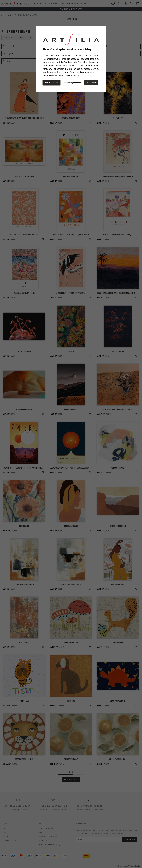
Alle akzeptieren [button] (52, 83)
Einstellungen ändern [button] (72, 83)
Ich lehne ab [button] (91, 83)
